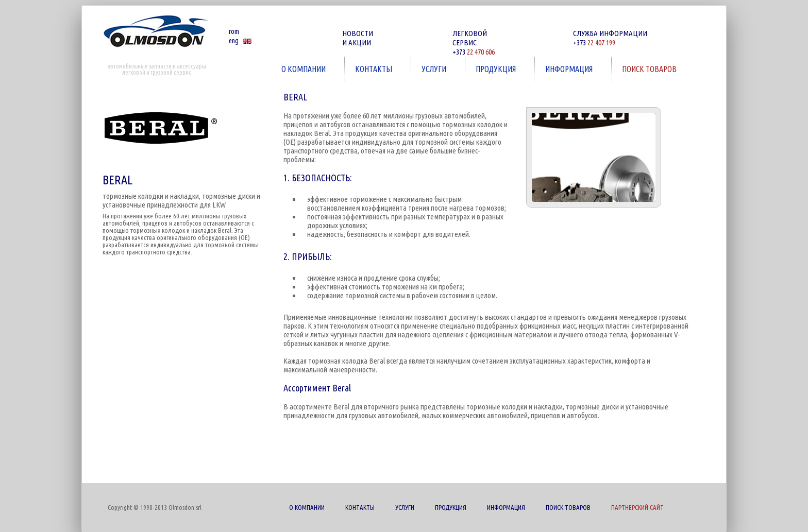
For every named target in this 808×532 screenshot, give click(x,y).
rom (234, 31)
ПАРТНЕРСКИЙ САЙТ (637, 507)
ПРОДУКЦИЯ (497, 69)
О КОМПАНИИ (305, 69)
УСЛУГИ (435, 69)
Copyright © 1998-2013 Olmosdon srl (155, 507)
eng (234, 41)
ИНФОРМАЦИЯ (570, 69)
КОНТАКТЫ (375, 69)
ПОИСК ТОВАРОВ (650, 69)
